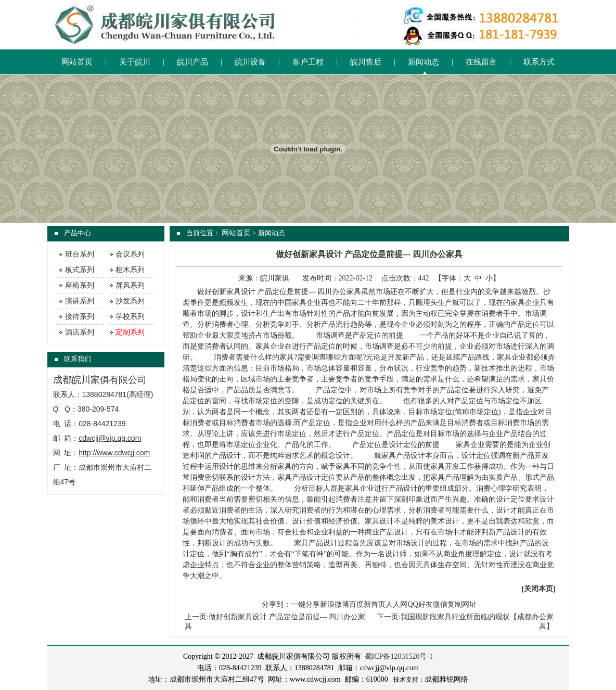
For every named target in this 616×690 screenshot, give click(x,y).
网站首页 (77, 62)
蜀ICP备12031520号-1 (399, 656)
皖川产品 (192, 62)
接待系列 (80, 317)
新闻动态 (423, 62)
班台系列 (80, 254)
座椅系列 (80, 285)
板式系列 (80, 270)
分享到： (276, 604)
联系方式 (539, 62)
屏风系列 (130, 285)
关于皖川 (135, 62)
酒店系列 (80, 332)
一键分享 (305, 604)
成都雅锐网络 (446, 679)
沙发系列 (130, 301)
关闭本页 (538, 589)
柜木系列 (130, 270)
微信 (440, 604)
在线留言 (481, 62)
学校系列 (130, 317)
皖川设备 (250, 62)
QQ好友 (420, 604)
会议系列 (130, 254)
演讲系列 (80, 301)
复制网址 (462, 604)
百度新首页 (367, 604)
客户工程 (308, 62)
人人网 (396, 604)
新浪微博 (335, 604)
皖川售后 (366, 62)
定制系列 (130, 332)
